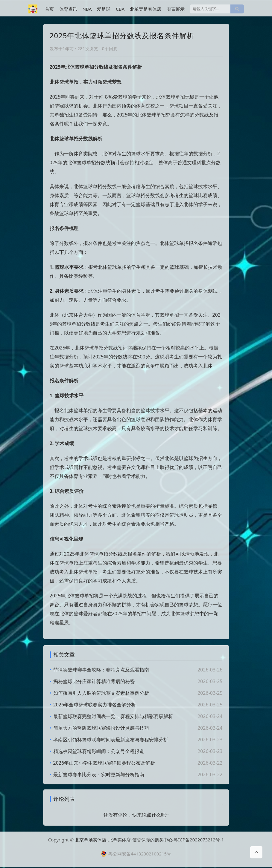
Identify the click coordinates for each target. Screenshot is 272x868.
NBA (87, 9)
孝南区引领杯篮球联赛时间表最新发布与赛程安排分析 (111, 740)
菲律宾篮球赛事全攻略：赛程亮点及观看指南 (101, 670)
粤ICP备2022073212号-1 (199, 841)
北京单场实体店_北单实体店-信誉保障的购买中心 (124, 841)
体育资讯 (68, 9)
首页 (49, 9)
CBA (120, 9)
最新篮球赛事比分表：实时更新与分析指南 (99, 775)
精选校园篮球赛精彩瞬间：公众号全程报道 (99, 751)
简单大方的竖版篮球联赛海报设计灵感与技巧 (101, 728)
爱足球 (104, 9)
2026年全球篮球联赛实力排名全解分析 (95, 705)
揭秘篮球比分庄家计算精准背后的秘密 (94, 681)
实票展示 (176, 9)
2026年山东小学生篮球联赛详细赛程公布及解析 (104, 763)
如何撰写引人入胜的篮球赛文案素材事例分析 (101, 693)
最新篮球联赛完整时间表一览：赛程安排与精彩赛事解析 (113, 716)
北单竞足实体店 (146, 9)
